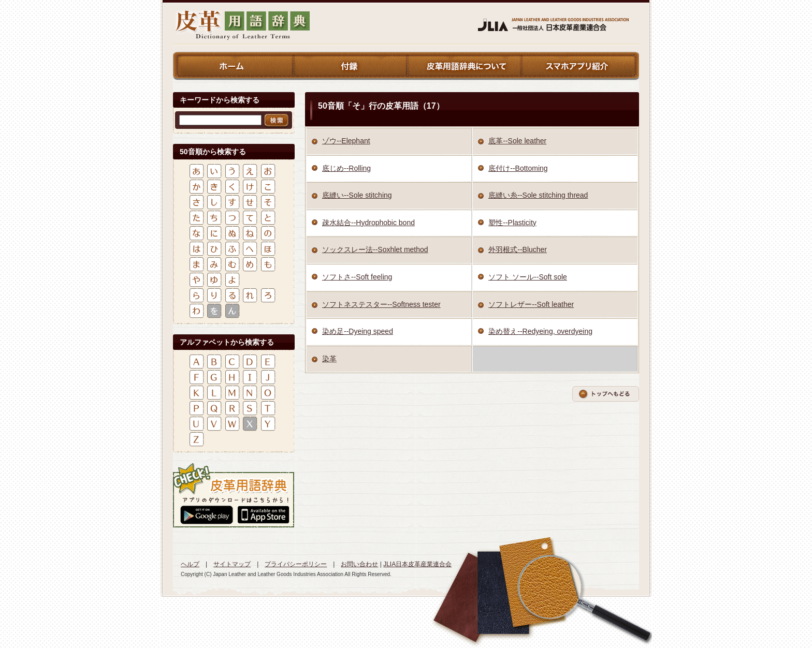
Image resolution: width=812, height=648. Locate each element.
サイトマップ (232, 564)
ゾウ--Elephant (346, 141)
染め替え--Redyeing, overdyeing (540, 331)
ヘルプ (190, 564)
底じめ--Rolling (346, 168)
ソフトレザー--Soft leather (531, 304)
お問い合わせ (359, 564)
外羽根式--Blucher (518, 249)
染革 (329, 359)
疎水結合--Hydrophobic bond (368, 223)
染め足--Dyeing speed (358, 331)
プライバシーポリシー (296, 564)
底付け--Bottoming (518, 168)
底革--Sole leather (517, 141)
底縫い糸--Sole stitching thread (538, 195)
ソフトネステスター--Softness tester (381, 304)
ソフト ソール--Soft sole (528, 277)
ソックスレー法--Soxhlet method (375, 249)
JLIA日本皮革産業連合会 (417, 564)
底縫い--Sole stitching (357, 195)
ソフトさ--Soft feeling (357, 277)
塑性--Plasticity (512, 223)
